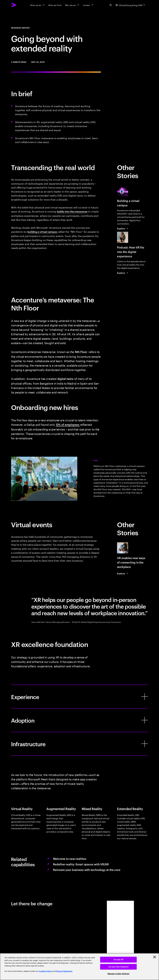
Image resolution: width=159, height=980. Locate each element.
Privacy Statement (64, 971)
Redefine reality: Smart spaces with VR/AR (81, 864)
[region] (79, 967)
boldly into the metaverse (72, 211)
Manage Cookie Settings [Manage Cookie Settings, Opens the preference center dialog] (118, 974)
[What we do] (38, 5)
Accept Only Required (118, 967)
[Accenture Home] (14, 5)
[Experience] (79, 697)
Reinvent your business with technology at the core (87, 870)
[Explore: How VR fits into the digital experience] (123, 273)
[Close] (155, 957)
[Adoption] (79, 720)
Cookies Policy (45, 971)
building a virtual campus (42, 232)
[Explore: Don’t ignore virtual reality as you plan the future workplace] (123, 573)
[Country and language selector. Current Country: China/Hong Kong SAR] (131, 5)
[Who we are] (72, 5)
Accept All (118, 960)
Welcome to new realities (70, 859)
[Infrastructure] (79, 744)
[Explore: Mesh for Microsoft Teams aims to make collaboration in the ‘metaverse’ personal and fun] (123, 228)
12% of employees (68, 425)
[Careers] (88, 5)
